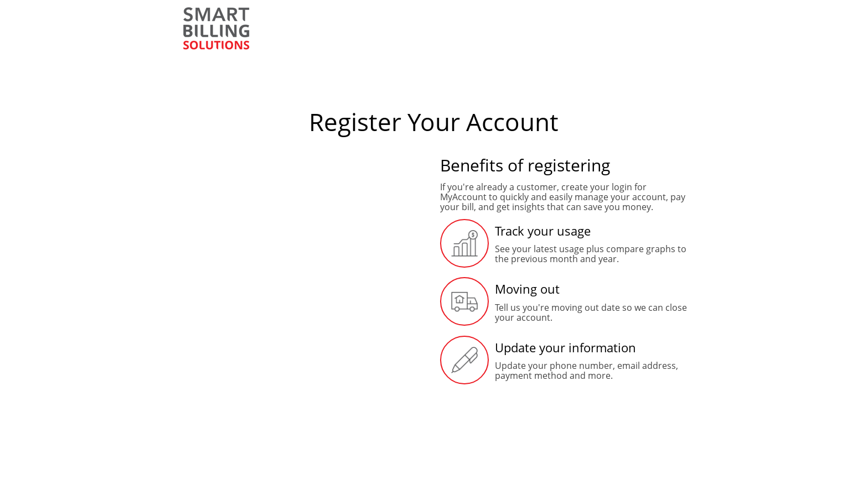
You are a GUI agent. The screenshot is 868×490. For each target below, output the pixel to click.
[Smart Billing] (216, 28)
